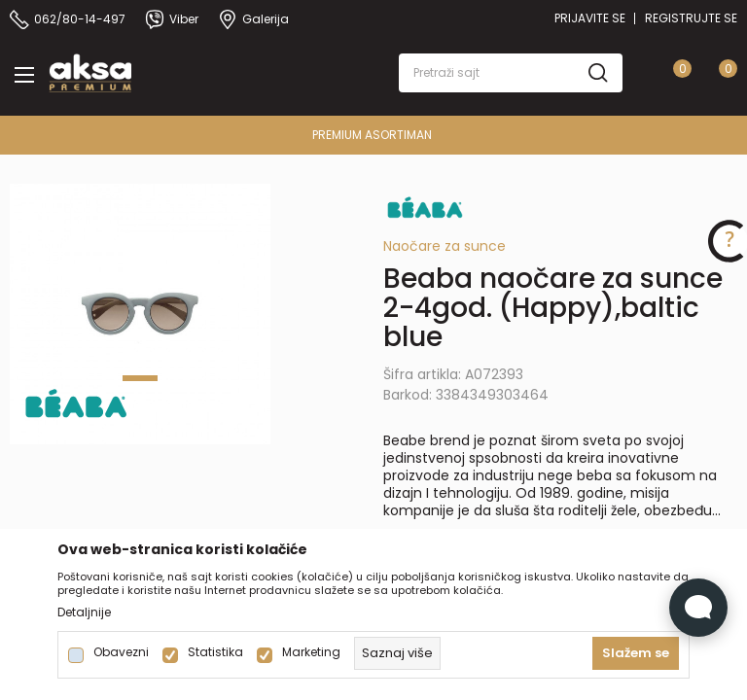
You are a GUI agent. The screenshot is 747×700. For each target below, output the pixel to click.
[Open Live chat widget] (698, 608)
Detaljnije (84, 612)
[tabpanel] (140, 314)
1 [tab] (140, 378)
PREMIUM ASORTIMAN (372, 135)
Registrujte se (691, 18)
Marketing (311, 652)
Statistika (215, 652)
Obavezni (121, 652)
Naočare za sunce (445, 246)
